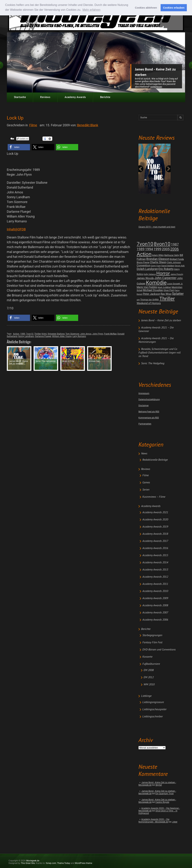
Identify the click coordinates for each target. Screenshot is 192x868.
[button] (19, 147)
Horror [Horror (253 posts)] (163, 273)
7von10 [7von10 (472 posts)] (145, 244)
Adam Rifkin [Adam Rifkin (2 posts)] (158, 255)
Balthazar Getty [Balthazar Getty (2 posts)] (172, 255)
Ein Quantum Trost (165, 794)
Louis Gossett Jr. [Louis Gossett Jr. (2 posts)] (175, 284)
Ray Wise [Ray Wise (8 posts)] (166, 294)
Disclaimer (144, 406)
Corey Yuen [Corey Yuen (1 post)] (156, 266)
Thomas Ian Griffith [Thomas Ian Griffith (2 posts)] (150, 300)
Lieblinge (146, 696)
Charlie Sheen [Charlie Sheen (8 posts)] (158, 262)
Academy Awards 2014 (155, 563)
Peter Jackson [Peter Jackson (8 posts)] (151, 294)
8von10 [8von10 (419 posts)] (162, 244)
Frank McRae (110, 334)
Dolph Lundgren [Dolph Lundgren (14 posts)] (147, 269)
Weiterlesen (156, 87)
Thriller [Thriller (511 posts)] (167, 299)
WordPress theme (84, 863)
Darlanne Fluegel (43, 336)
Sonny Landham (26, 336)
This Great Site (28, 863)
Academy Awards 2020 (155, 520)
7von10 (30, 334)
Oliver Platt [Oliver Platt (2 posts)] (169, 290)
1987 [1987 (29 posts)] (175, 244)
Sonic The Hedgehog (153, 364)
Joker (175, 822)
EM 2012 (149, 677)
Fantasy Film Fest (152, 643)
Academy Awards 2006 (155, 620)
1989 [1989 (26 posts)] (141, 249)
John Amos (86, 334)
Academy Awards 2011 (155, 584)
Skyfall (159, 785)
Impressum (144, 393)
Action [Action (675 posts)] (144, 254)
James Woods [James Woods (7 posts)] (145, 278)
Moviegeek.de (33, 861)
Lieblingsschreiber (153, 717)
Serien (146, 490)
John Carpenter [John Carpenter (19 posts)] (165, 278)
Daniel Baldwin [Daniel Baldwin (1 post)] (168, 266)
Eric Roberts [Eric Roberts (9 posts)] (166, 269)
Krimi (44, 334)
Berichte (105, 97)
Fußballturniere (151, 664)
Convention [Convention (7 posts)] (143, 265)
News (144, 454)
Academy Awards (75, 97)
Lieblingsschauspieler (154, 709)
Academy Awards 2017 (155, 541)
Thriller (37, 334)
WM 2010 (149, 685)
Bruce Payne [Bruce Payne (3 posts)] (143, 262)
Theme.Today (64, 863)
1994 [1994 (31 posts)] (149, 249)
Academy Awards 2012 (155, 577)
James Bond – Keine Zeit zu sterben (161, 321)
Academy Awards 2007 (155, 613)
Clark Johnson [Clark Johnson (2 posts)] (174, 262)
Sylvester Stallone (56, 334)
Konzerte (147, 657)
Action (16, 334)
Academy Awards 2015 (155, 555)
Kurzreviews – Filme (154, 497)
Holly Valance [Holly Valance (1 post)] (150, 274)
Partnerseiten (145, 424)
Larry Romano (79, 336)
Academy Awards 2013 (155, 570)
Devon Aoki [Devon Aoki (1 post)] (180, 266)
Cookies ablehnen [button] (146, 8)
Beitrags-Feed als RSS (149, 412)
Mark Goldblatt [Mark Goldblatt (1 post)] (164, 287)
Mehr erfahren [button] (91, 10)
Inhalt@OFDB (16, 229)
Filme (146, 476)
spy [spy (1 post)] (138, 300)
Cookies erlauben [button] (174, 8)
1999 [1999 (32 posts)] (157, 249)
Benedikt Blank (88, 125)
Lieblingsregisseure (153, 702)
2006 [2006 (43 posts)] (175, 249)
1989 (23, 334)
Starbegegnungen (152, 635)
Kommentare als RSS (149, 418)
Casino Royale (162, 802)
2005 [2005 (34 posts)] (166, 249)
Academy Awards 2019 (155, 527)
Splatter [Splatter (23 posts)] (178, 294)
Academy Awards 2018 (155, 534)
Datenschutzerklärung (149, 399)
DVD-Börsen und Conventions (159, 650)
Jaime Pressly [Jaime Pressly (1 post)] (177, 274)
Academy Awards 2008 (155, 606)
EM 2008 (149, 670)
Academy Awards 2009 (155, 598)
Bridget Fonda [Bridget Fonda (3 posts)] (177, 259)
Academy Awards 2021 (155, 513)
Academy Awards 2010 (155, 591)
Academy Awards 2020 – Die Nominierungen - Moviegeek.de (154, 821)
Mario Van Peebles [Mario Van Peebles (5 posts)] (147, 287)
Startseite (20, 97)
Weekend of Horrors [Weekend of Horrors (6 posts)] (149, 303)
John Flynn (98, 334)
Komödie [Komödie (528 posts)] (156, 283)
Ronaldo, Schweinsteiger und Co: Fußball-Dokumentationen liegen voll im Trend (160, 353)
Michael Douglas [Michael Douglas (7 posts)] (153, 290)
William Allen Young (62, 336)
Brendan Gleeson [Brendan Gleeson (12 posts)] (158, 259)
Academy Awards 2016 (155, 548)
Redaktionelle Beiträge (155, 460)
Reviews (45, 97)
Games (146, 483)
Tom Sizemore (72, 334)
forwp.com (51, 863)
